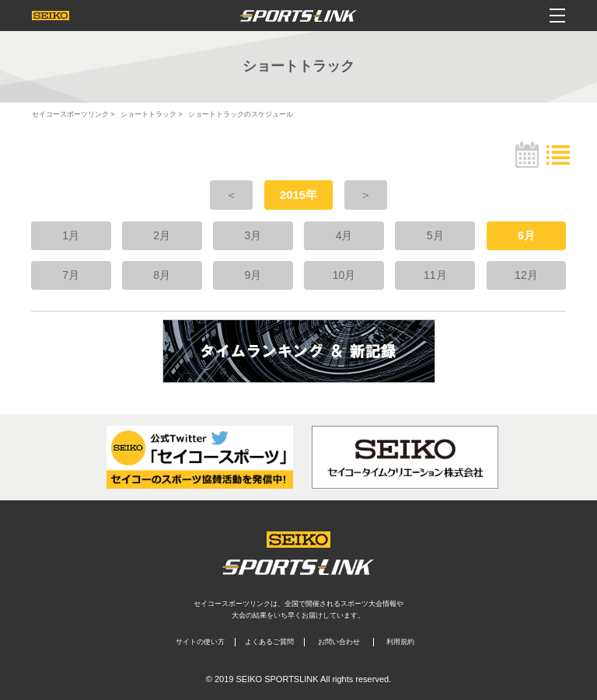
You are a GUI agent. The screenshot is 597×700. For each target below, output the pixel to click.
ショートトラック (148, 114)
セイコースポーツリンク (70, 114)
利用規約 (400, 642)
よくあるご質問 (269, 642)
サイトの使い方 (200, 642)
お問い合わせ (339, 642)
